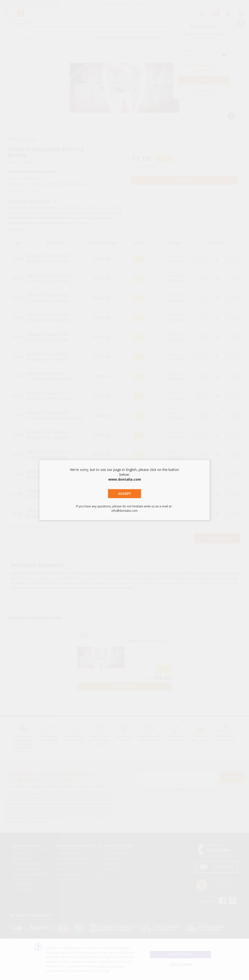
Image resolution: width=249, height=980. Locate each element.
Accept (124, 494)
